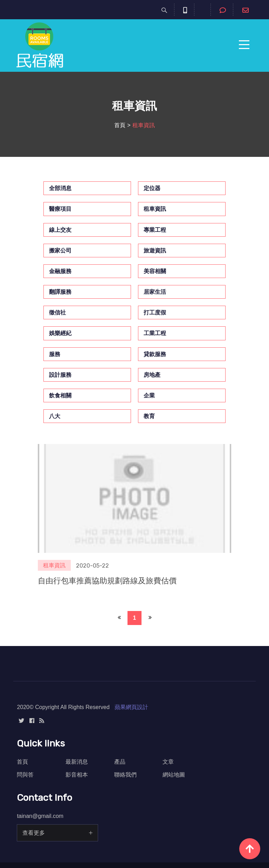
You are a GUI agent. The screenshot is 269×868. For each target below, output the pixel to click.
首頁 (120, 125)
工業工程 (155, 333)
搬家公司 (60, 251)
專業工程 (155, 230)
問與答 (25, 775)
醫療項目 (60, 209)
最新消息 (77, 762)
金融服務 (60, 271)
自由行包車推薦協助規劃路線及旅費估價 (107, 581)
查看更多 (34, 833)
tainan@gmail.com (40, 816)
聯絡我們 (125, 775)
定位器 (152, 188)
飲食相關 (60, 395)
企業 (149, 395)
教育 (149, 416)
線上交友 (60, 230)
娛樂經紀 (60, 333)
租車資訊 (155, 209)
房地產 (152, 375)
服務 (55, 354)
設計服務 (60, 375)
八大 (55, 416)
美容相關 (155, 271)
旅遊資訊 (155, 251)
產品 (120, 762)
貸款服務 (155, 354)
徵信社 (57, 313)
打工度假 (155, 313)
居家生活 (155, 292)
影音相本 (77, 775)
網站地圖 (174, 775)
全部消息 (60, 188)
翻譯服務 (60, 292)
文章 (168, 762)
